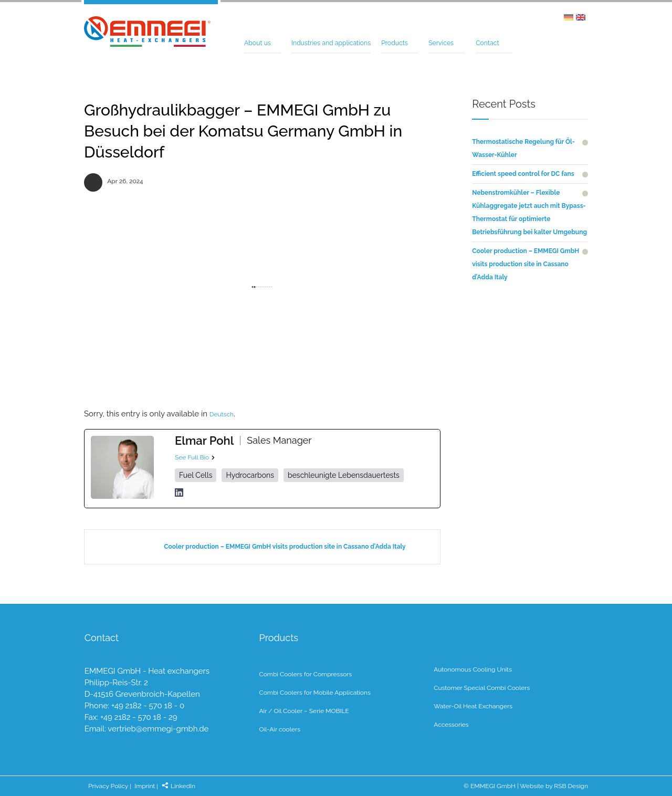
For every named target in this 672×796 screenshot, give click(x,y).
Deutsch (222, 414)
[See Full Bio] (213, 457)
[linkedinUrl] (179, 493)
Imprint (145, 786)
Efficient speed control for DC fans (523, 174)
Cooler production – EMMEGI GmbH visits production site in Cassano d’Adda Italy (285, 547)
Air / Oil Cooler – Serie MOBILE (304, 711)
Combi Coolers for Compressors (305, 674)
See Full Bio (192, 457)
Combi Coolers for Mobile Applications (314, 693)
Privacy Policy (108, 786)
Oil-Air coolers (280, 729)
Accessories (451, 725)
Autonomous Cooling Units (473, 669)
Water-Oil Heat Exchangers (473, 706)
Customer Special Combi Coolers (482, 688)
